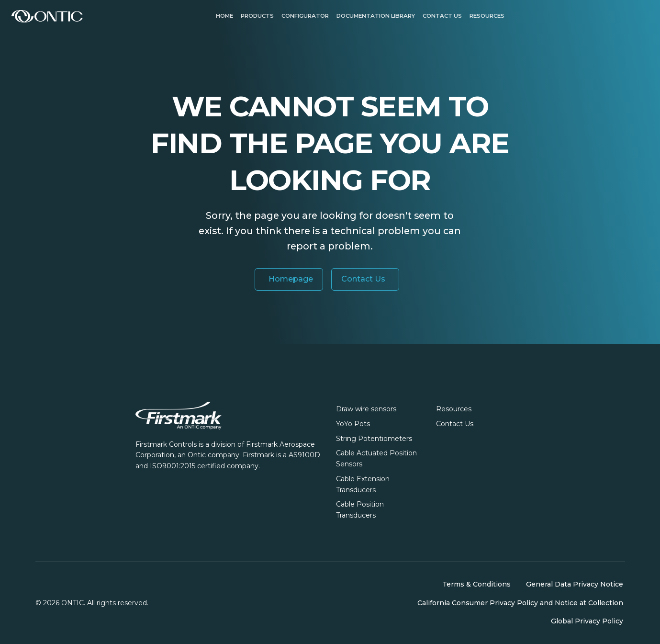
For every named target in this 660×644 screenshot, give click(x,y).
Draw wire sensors (366, 409)
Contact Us (363, 279)
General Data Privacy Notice (575, 584)
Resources (487, 16)
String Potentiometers (374, 439)
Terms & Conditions (476, 584)
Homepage (291, 279)
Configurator (305, 16)
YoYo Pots (353, 424)
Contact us (442, 16)
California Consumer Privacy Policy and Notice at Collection (520, 603)
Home (224, 16)
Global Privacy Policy (587, 621)
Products (257, 16)
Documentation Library (376, 16)
